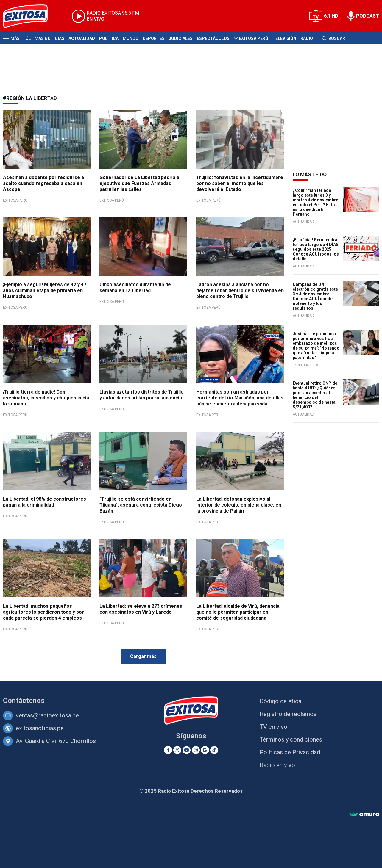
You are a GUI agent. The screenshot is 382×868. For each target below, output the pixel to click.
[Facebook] (168, 750)
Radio (307, 38)
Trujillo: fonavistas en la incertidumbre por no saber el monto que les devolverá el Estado (240, 183)
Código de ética (280, 701)
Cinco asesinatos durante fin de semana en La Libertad (135, 287)
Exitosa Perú (254, 38)
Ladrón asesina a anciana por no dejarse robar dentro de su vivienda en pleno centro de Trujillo (240, 290)
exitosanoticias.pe (40, 728)
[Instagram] (196, 750)
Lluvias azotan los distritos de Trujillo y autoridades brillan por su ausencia (142, 395)
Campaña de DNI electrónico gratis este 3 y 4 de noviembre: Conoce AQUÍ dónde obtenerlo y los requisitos (315, 296)
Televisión (284, 38)
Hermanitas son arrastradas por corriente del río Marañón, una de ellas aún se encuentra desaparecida (240, 398)
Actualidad (82, 38)
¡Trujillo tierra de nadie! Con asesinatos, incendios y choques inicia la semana (46, 398)
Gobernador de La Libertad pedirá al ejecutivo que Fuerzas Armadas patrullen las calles (140, 183)
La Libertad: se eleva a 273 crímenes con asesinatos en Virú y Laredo (141, 609)
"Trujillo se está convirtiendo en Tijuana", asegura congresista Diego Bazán (141, 505)
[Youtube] (187, 750)
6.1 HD (331, 16)
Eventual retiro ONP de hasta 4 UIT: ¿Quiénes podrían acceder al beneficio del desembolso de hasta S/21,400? (315, 395)
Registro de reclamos (288, 714)
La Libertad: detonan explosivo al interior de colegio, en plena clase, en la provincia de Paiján (239, 505)
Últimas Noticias (45, 38)
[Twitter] (177, 750)
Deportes (154, 38)
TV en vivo (273, 727)
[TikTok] (214, 750)
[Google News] (205, 750)
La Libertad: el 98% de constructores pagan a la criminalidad (45, 502)
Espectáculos (213, 38)
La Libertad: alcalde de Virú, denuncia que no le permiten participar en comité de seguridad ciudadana (238, 612)
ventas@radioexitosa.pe (47, 715)
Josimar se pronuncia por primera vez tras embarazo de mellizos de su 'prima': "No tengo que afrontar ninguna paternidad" (316, 346)
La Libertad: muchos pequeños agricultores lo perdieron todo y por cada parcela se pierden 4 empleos (43, 612)
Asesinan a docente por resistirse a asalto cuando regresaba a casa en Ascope (43, 183)
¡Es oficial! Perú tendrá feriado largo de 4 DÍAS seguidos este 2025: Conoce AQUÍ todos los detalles (316, 249)
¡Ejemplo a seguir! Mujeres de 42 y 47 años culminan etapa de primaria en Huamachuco (45, 290)
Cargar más (143, 656)
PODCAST (368, 16)
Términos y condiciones (291, 739)
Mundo (131, 38)
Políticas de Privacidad (290, 752)
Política (109, 38)
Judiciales (181, 38)
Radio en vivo (277, 765)
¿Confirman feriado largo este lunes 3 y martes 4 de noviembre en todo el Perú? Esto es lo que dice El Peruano (315, 202)
